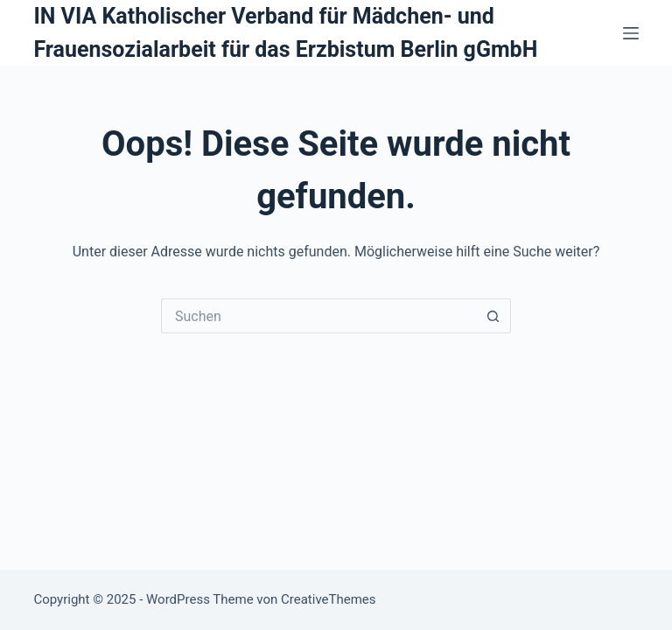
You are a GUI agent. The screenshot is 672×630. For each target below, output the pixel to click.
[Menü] (631, 33)
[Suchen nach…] (318, 316)
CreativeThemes (329, 599)
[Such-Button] (493, 316)
